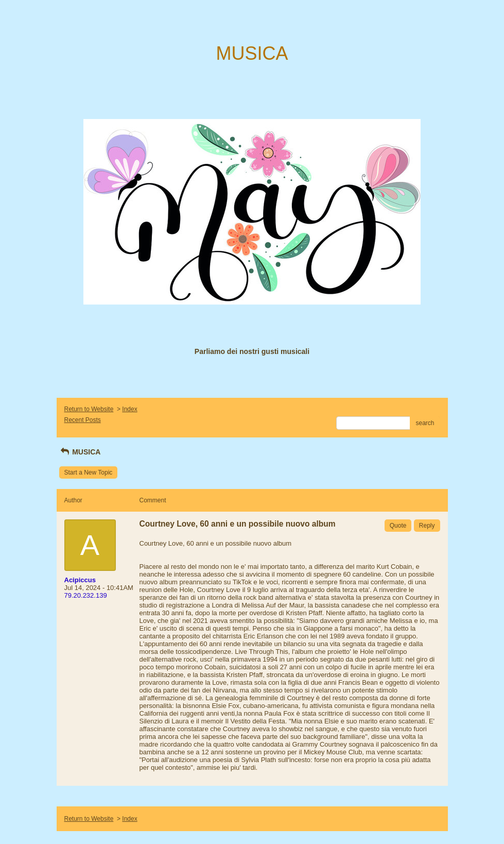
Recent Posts (83, 420)
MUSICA (80, 452)
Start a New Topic (89, 472)
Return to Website (89, 409)
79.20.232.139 (86, 595)
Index (129, 409)
